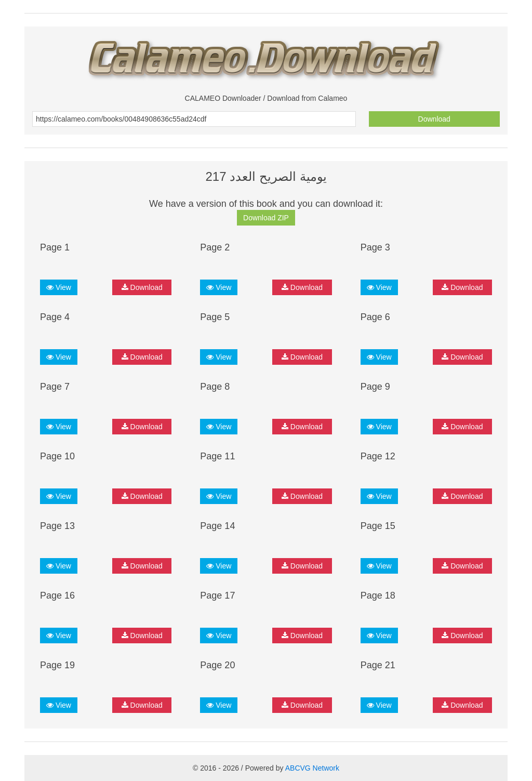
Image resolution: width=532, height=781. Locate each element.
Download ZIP (266, 218)
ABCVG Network (312, 768)
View (59, 287)
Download (434, 119)
